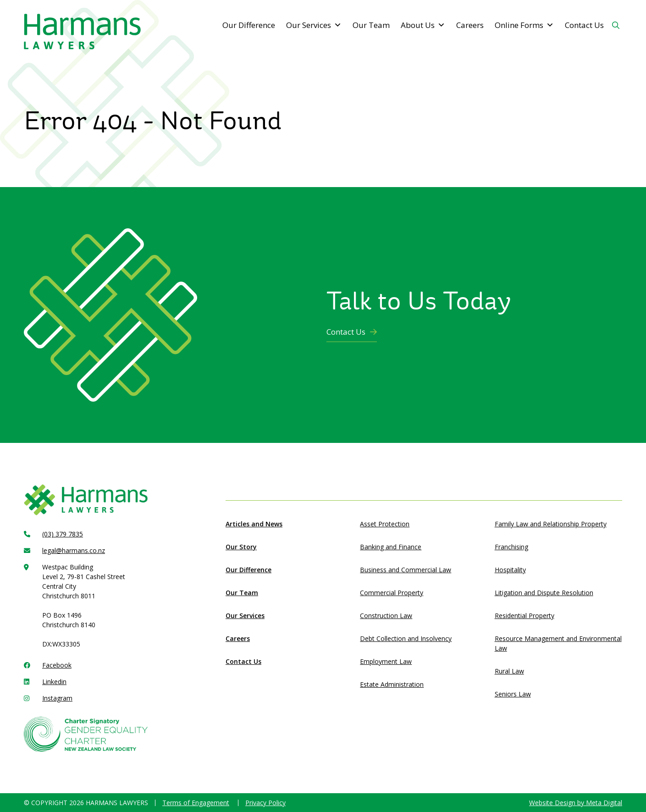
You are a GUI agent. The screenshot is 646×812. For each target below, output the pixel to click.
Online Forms (524, 25)
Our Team (371, 25)
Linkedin (54, 682)
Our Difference (249, 25)
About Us (423, 25)
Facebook (57, 665)
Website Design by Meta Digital (576, 803)
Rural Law (509, 671)
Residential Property (525, 616)
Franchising (511, 547)
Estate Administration (392, 684)
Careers (470, 25)
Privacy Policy (265, 803)
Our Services (314, 25)
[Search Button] (616, 25)
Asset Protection (385, 524)
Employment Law (386, 661)
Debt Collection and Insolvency (406, 638)
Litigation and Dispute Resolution (544, 593)
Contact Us (584, 25)
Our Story (241, 547)
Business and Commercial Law (406, 570)
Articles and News (254, 524)
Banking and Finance (391, 547)
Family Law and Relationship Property (551, 524)
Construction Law (386, 616)
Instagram (57, 698)
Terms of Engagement (196, 803)
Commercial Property (392, 593)
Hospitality (510, 570)
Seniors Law (513, 694)
